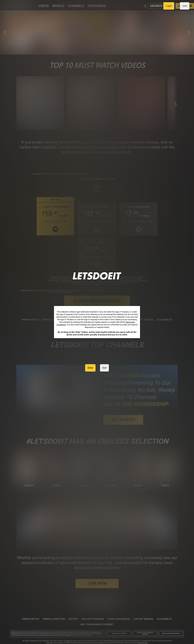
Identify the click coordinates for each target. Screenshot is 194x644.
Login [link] (169, 6)
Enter (90, 368)
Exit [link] (104, 368)
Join (185, 6)
